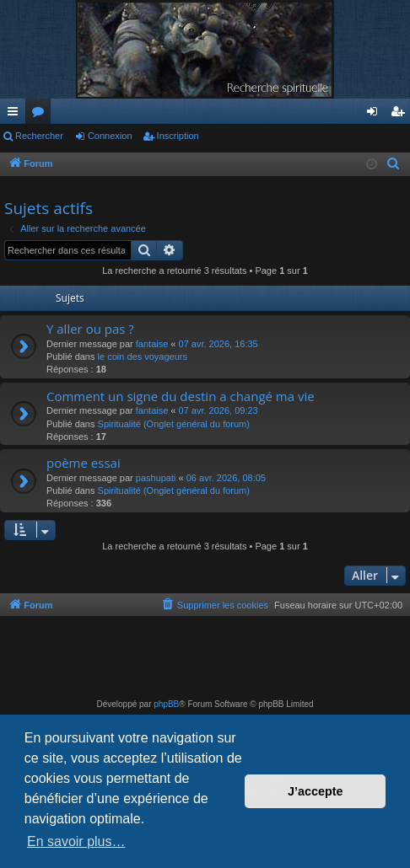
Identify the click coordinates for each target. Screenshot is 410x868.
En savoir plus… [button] (76, 841)
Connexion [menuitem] (376, 115)
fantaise (152, 344)
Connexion (110, 136)
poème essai (84, 463)
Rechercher (39, 136)
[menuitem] (394, 164)
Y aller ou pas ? (90, 329)
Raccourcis (16, 115)
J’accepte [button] (316, 791)
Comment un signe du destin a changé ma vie (181, 396)
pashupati (156, 478)
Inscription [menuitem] (401, 115)
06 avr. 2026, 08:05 (226, 478)
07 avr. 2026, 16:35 (218, 344)
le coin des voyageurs (143, 356)
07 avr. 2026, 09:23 (218, 410)
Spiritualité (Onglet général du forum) (174, 424)
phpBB (166, 704)
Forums (41, 115)
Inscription (178, 136)
